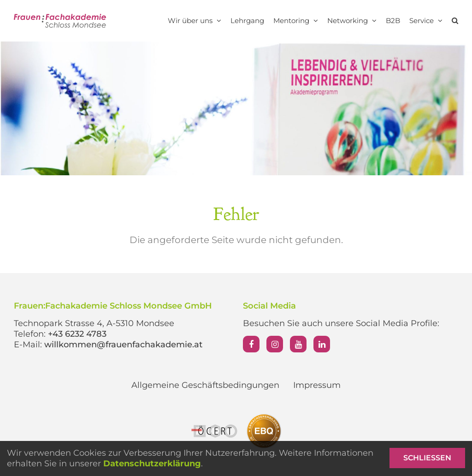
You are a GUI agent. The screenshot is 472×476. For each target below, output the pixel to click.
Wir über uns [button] (195, 21)
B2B (393, 21)
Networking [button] (352, 21)
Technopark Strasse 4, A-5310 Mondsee (94, 323)
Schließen (427, 458)
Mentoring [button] (296, 21)
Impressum (317, 385)
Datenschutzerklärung (152, 464)
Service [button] (426, 21)
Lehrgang (247, 21)
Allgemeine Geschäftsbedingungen (205, 385)
